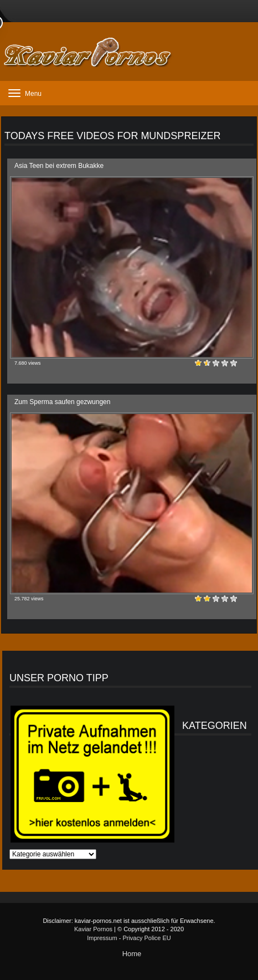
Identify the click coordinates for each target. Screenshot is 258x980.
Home (132, 954)
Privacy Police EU (146, 938)
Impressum (102, 938)
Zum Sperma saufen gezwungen (62, 402)
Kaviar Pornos (93, 929)
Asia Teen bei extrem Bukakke (59, 166)
